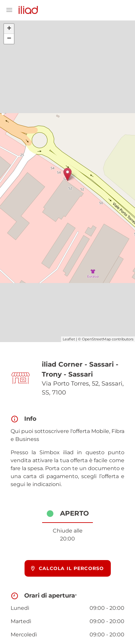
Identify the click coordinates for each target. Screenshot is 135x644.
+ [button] (9, 29)
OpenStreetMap (96, 339)
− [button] (9, 39)
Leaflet (69, 339)
